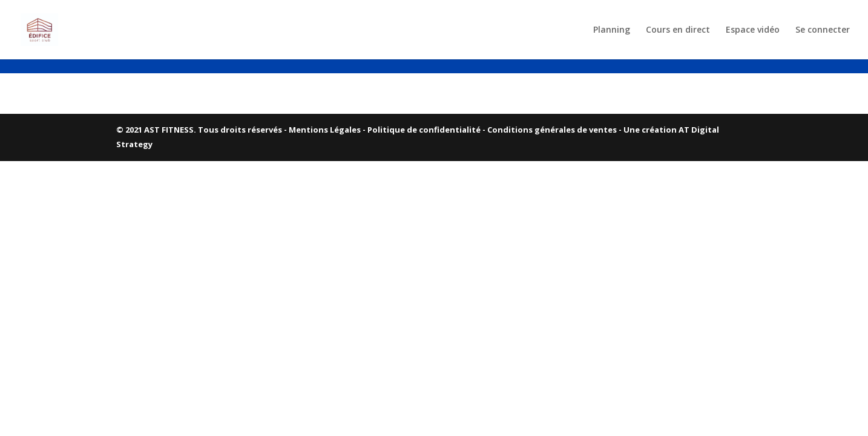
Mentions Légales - (328, 130)
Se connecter (823, 30)
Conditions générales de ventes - (555, 130)
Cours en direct (678, 30)
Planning (612, 30)
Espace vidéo (753, 30)
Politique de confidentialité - (427, 130)
